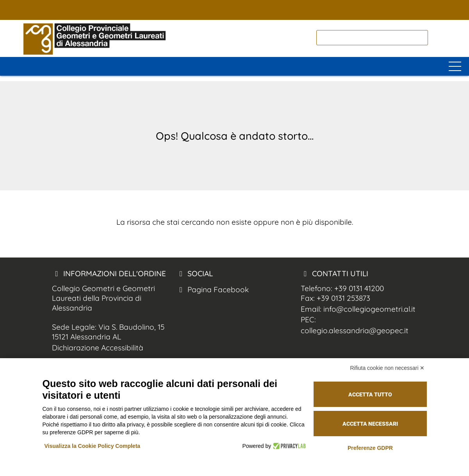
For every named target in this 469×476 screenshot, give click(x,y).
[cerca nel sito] (438, 38)
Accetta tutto (370, 394)
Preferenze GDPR (370, 448)
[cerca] (372, 38)
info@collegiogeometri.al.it (369, 309)
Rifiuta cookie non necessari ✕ (388, 368)
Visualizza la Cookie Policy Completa (93, 446)
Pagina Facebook (212, 290)
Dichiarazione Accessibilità (98, 348)
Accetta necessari (370, 424)
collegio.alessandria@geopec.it (355, 330)
